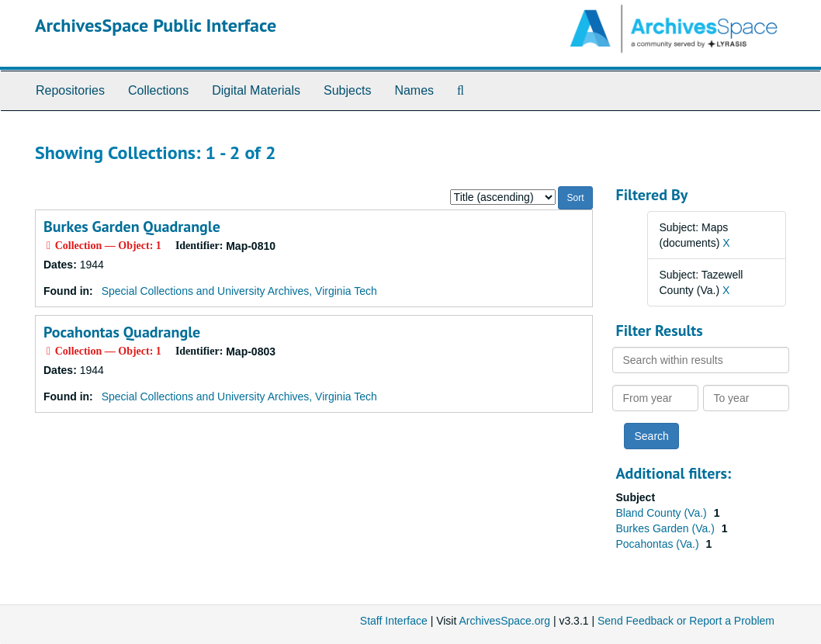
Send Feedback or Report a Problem (686, 621)
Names (414, 90)
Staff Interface (394, 621)
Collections (158, 90)
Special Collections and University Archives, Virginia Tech (239, 291)
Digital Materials (256, 90)
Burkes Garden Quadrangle (132, 227)
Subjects (347, 90)
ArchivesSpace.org (504, 621)
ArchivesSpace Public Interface (156, 25)
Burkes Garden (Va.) (667, 528)
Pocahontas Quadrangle (122, 332)
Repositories (70, 90)
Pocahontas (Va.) (659, 544)
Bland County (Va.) (663, 513)
